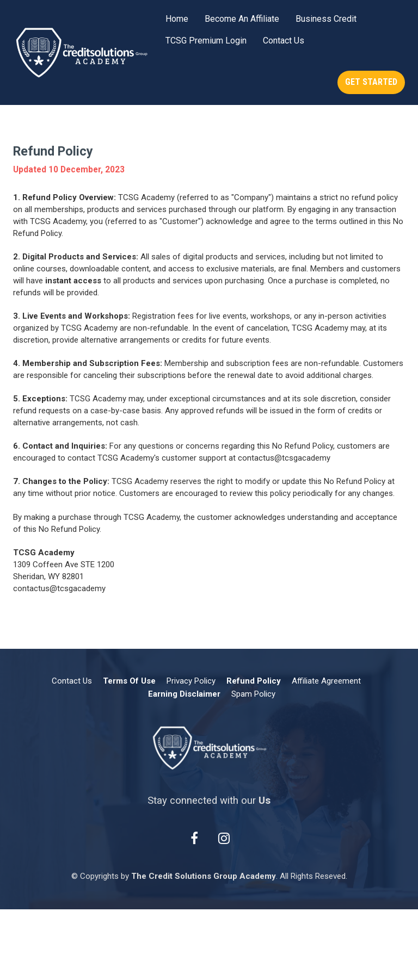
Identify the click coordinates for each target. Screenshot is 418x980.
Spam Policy (253, 694)
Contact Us (284, 41)
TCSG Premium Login (206, 41)
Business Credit (326, 19)
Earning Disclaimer (184, 694)
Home (177, 19)
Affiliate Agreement (326, 681)
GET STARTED (371, 82)
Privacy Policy (191, 681)
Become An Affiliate (242, 19)
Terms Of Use (129, 681)
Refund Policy (254, 681)
